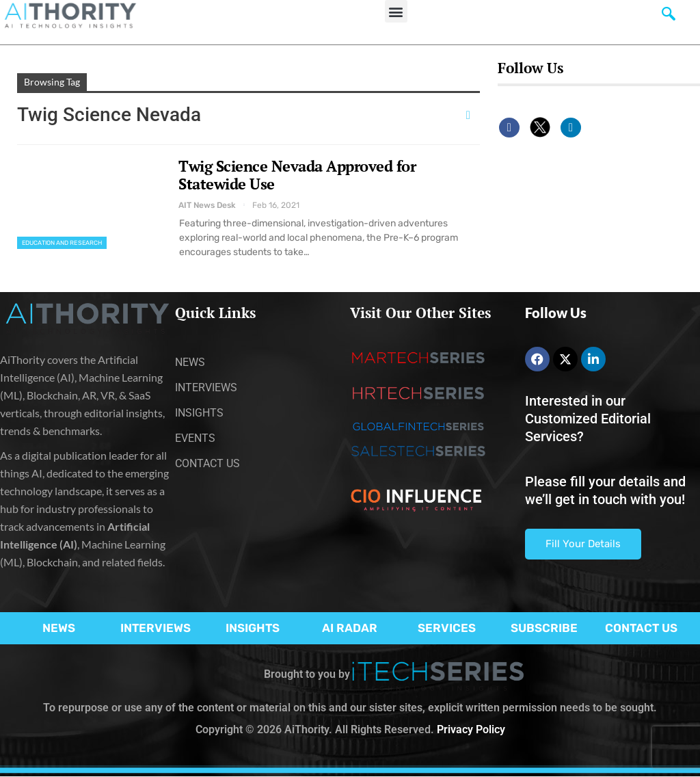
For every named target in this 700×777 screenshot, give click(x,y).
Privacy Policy (471, 729)
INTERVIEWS (156, 628)
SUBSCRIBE (544, 628)
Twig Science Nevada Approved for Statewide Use (297, 175)
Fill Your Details (583, 544)
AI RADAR (350, 628)
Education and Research (62, 243)
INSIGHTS (253, 628)
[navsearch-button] (669, 17)
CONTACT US (641, 628)
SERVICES (447, 628)
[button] (396, 11)
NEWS (59, 628)
